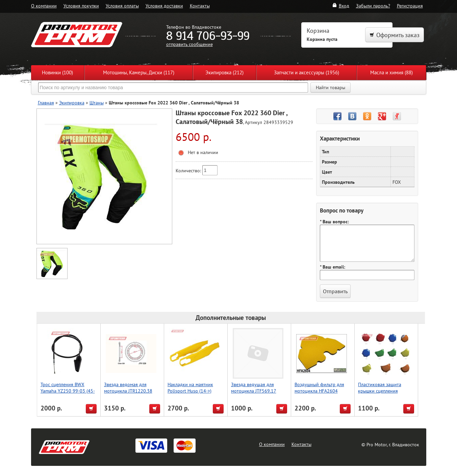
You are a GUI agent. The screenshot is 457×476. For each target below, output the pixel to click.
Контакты (200, 6)
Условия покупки (81, 6)
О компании (44, 6)
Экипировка (72, 103)
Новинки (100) (57, 72)
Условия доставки (164, 6)
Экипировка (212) (224, 72)
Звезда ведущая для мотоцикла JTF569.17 (254, 387)
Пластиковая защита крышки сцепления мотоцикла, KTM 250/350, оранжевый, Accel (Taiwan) (385, 394)
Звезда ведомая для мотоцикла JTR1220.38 (128, 387)
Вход (341, 6)
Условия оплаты (122, 6)
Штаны (97, 103)
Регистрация (410, 6)
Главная (46, 103)
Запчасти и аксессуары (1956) (307, 72)
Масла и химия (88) (391, 72)
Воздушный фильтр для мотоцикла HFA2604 (319, 387)
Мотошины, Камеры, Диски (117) (139, 72)
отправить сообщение (189, 44)
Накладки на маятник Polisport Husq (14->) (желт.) (190, 391)
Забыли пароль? (373, 6)
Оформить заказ (395, 35)
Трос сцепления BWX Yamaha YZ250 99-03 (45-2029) (68, 391)
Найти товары (331, 87)
